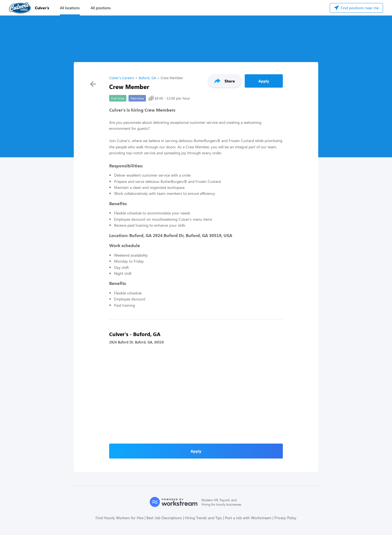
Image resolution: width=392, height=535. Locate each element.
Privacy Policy (285, 518)
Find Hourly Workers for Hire (120, 518)
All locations (70, 8)
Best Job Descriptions (164, 518)
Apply (264, 81)
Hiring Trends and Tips (203, 518)
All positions (101, 8)
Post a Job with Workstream (248, 518)
